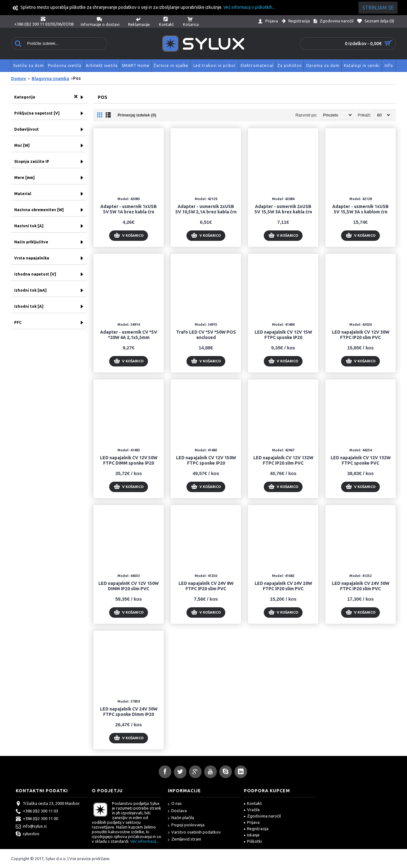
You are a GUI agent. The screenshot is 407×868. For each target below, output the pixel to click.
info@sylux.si (31, 827)
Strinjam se (378, 8)
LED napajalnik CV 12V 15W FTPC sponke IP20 (283, 335)
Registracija (256, 829)
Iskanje (252, 835)
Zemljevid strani (184, 839)
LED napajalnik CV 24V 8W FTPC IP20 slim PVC (206, 586)
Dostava (177, 811)
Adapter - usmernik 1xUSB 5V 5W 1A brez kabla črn (129, 209)
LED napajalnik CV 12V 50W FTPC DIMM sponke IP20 (129, 460)
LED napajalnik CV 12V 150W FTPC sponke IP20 (206, 460)
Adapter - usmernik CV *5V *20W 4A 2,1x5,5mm (129, 335)
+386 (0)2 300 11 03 (37, 812)
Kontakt (253, 803)
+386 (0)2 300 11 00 (37, 819)
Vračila (252, 810)
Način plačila (181, 818)
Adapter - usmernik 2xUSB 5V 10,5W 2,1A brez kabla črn (206, 209)
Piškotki (253, 841)
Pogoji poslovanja (186, 825)
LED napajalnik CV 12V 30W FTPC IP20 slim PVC (361, 335)
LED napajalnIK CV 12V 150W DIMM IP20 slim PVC (129, 586)
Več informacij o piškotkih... (249, 7)
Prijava (252, 822)
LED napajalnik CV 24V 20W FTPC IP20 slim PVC (283, 586)
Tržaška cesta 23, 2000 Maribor (48, 804)
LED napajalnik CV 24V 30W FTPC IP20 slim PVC (361, 586)
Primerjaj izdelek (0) (137, 115)
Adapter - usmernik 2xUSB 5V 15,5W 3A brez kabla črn (283, 209)
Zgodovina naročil (262, 816)
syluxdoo (28, 834)
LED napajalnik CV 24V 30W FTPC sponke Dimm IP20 (129, 712)
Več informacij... (145, 841)
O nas (175, 804)
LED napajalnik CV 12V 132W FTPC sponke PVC (361, 460)
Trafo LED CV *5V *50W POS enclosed (206, 335)
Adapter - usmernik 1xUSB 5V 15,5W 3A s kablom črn (360, 209)
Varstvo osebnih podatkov (194, 832)
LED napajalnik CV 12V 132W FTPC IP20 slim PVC (283, 460)
